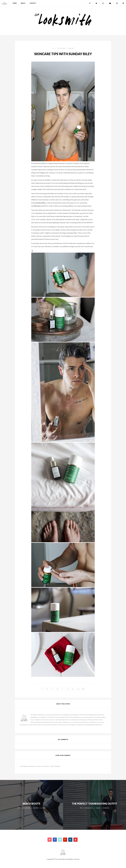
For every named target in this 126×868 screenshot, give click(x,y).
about (23, 3)
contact (33, 3)
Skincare (71, 48)
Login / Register (55, 766)
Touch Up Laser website (42, 246)
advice (79, 180)
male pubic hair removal (52, 197)
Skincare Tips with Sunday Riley (63, 54)
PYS (53, 48)
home (15, 3)
